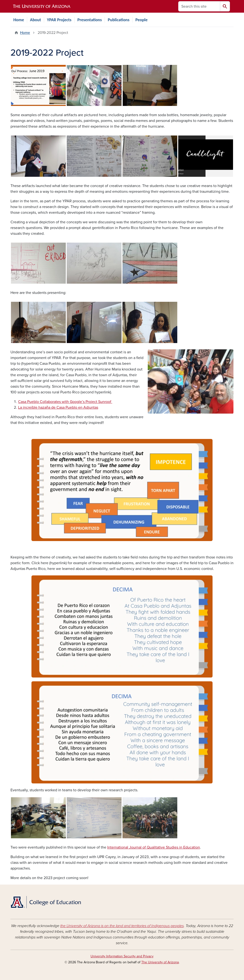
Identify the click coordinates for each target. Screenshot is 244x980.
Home (19, 20)
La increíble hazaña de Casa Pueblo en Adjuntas (58, 407)
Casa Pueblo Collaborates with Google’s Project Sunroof (65, 402)
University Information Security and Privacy (122, 956)
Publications (119, 20)
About (36, 20)
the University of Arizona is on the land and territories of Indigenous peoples (122, 926)
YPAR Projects (59, 20)
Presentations (90, 20)
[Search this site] (199, 6)
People (141, 20)
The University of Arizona (160, 962)
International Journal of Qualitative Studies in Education (154, 847)
